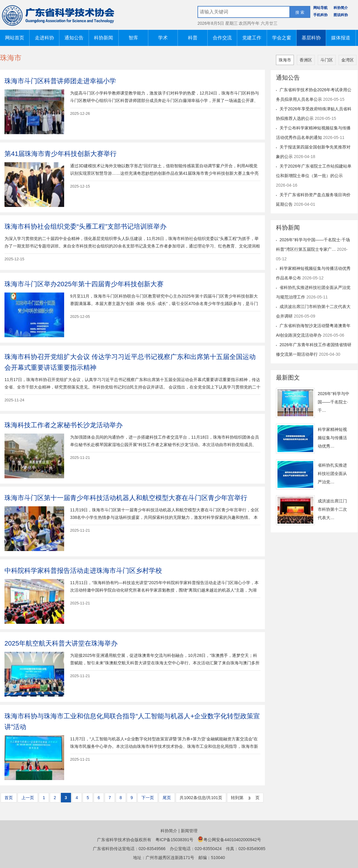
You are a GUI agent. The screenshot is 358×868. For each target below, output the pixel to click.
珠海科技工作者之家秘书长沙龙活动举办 (64, 425)
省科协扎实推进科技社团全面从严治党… (332, 474)
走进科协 (44, 38)
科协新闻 (104, 38)
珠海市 (285, 60)
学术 (163, 38)
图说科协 (341, 15)
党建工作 (252, 38)
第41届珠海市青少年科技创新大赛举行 (61, 154)
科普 (193, 38)
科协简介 (341, 8)
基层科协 (311, 38)
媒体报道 (341, 38)
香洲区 (306, 60)
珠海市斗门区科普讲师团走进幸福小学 (60, 81)
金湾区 (348, 60)
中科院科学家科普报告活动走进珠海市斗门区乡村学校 (83, 571)
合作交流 (222, 38)
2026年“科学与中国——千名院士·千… (334, 402)
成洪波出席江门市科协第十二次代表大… (332, 509)
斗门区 (327, 60)
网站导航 (320, 8)
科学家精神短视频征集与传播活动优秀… (332, 438)
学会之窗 (282, 38)
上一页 (28, 798)
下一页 (148, 798)
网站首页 (15, 38)
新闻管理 (189, 831)
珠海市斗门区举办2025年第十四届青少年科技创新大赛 (84, 284)
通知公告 (74, 38)
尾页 (167, 798)
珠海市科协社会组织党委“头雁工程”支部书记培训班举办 (85, 226)
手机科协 (320, 15)
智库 (133, 38)
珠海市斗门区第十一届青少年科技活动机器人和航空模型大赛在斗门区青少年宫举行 (126, 498)
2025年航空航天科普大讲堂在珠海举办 (61, 643)
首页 (9, 798)
